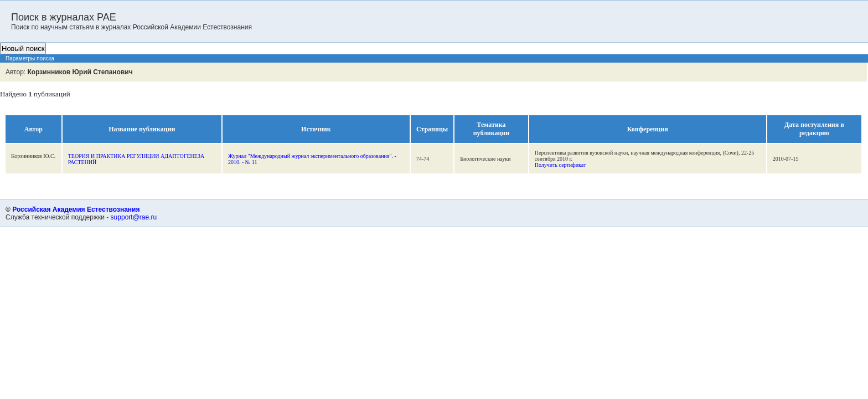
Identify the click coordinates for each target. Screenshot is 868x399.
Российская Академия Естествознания (76, 209)
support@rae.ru (134, 217)
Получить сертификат (560, 165)
